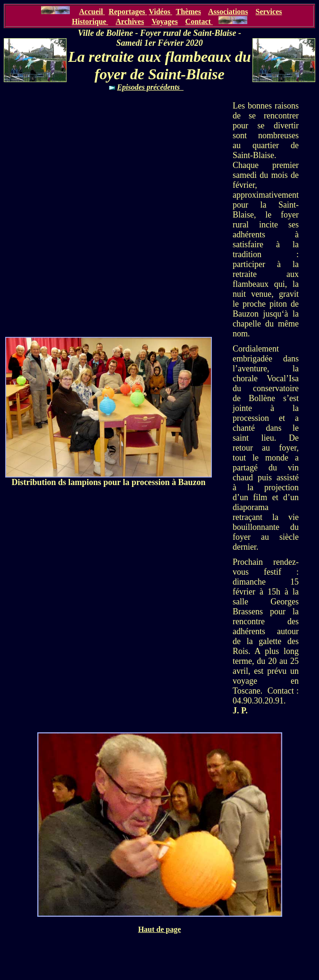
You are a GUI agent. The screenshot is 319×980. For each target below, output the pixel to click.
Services (269, 12)
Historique (90, 21)
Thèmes (189, 12)
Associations (228, 12)
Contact (199, 21)
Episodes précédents (150, 87)
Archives (130, 21)
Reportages (128, 12)
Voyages (164, 21)
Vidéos (160, 12)
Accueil (91, 12)
